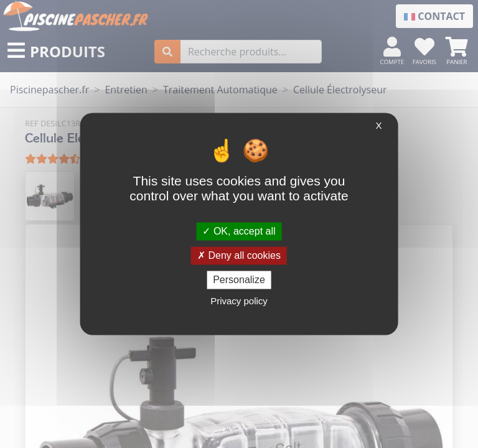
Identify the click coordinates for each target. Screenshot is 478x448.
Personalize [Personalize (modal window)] (239, 280)
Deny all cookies (239, 255)
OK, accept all (239, 231)
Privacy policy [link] (239, 301)
